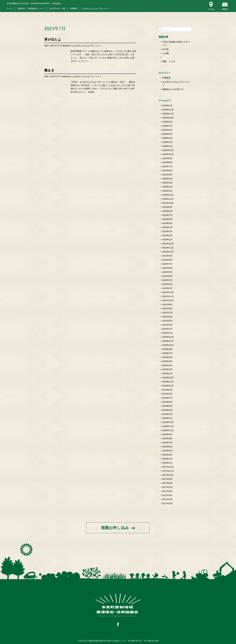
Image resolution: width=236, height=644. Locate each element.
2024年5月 (167, 175)
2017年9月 (167, 479)
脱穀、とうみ (169, 61)
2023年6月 (167, 219)
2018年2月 (167, 459)
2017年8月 (167, 483)
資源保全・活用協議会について (31, 9)
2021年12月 (168, 292)
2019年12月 (168, 378)
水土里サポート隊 (57, 9)
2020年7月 (167, 353)
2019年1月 (167, 418)
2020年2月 (167, 369)
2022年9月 (167, 256)
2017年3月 (167, 503)
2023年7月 (167, 215)
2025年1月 (167, 146)
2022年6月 (167, 268)
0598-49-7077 (136, 641)
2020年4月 (167, 365)
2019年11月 (168, 382)
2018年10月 (168, 430)
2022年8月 (167, 260)
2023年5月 (167, 223)
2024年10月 (168, 154)
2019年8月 (167, 394)
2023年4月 (167, 227)
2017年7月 (167, 487)
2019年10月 (168, 386)
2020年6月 (167, 357)
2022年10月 (168, 252)
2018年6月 (167, 447)
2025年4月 (167, 138)
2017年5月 (167, 495)
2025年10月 (168, 118)
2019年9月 (167, 390)
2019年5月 (167, 406)
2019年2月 (167, 414)
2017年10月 (168, 475)
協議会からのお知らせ (173, 89)
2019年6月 (167, 402)
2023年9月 (167, 207)
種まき (49, 70)
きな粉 (166, 49)
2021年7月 (167, 313)
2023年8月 (167, 211)
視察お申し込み (115, 528)
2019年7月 (167, 398)
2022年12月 (168, 244)
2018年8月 (167, 438)
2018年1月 (167, 463)
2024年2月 (167, 187)
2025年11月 (168, 114)
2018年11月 (168, 426)
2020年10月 (168, 345)
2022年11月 (168, 248)
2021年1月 (167, 333)
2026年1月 (167, 106)
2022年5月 (167, 272)
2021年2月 (167, 329)
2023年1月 (167, 240)
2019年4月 (167, 410)
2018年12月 (168, 422)
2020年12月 (168, 337)
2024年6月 (167, 171)
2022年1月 (167, 288)
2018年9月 (167, 434)
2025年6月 (167, 130)
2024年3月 (167, 183)
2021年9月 (167, 304)
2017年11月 (168, 471)
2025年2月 (167, 142)
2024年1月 (167, 191)
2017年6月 (167, 491)
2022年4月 (167, 276)
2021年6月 (167, 317)
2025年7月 (167, 126)
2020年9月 (167, 349)
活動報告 (74, 9)
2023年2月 (167, 235)
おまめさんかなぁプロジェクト (96, 9)
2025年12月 (168, 110)
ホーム (10, 9)
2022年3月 (167, 280)
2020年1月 (167, 373)
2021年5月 (167, 321)
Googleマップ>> (120, 641)
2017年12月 (168, 467)
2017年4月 (167, 499)
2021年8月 (167, 309)
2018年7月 (167, 443)
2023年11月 (168, 199)
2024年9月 (167, 158)
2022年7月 (167, 264)
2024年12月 (168, 150)
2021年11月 (168, 296)
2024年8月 (167, 162)
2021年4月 (167, 325)
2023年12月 (168, 195)
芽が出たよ (53, 39)
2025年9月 (167, 122)
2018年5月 (167, 451)
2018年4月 (167, 455)
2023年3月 (167, 231)
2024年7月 (167, 166)
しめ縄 (166, 53)
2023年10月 (168, 203)
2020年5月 (167, 361)
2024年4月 (167, 179)
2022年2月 (167, 284)
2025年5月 (167, 134)
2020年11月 (168, 341)
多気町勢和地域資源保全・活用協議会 (34, 3)
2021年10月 (168, 300)
